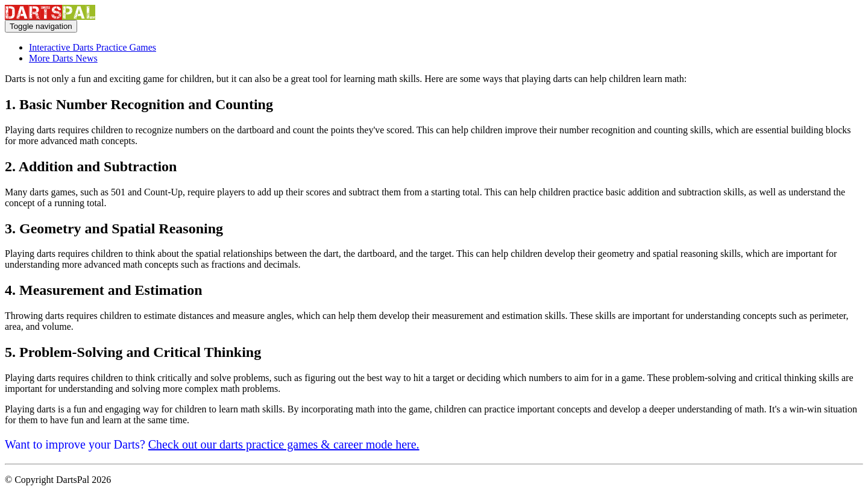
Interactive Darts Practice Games (93, 47)
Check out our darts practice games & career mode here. (284, 444)
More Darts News (63, 58)
